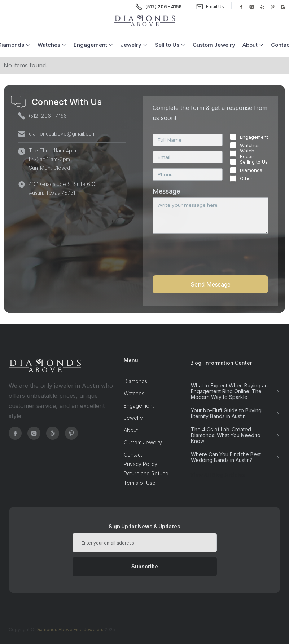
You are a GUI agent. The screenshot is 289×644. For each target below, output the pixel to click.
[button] (52, 45)
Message (166, 191)
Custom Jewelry (214, 45)
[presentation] (207, 258)
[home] (145, 21)
